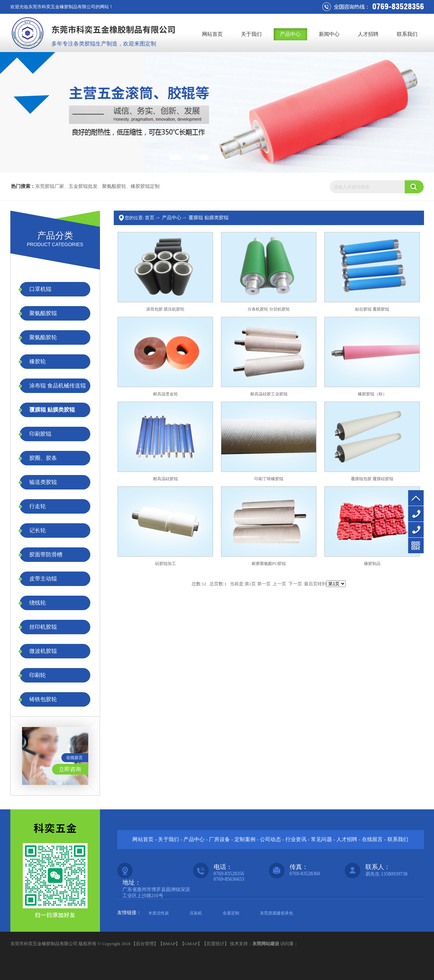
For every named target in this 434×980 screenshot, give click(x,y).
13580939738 (416, 530)
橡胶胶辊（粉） (372, 394)
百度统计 (215, 944)
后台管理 (145, 944)
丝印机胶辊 (43, 627)
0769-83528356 (416, 514)
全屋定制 (231, 913)
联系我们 (407, 34)
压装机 (196, 913)
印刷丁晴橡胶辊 (269, 479)
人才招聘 (368, 34)
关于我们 (251, 34)
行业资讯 (296, 839)
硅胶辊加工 (165, 564)
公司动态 (270, 839)
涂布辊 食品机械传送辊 (58, 386)
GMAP (191, 944)
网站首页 (212, 34)
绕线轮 (38, 603)
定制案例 (245, 839)
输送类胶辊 (43, 482)
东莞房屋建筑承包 (276, 913)
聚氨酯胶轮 (114, 186)
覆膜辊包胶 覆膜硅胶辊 (372, 479)
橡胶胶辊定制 (145, 186)
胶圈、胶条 (43, 458)
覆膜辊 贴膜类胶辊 (52, 410)
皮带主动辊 (43, 579)
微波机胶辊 (43, 651)
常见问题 (321, 839)
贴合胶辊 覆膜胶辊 (372, 309)
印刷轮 (38, 675)
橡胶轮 (38, 361)
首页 (150, 218)
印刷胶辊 (40, 434)
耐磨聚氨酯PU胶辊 (269, 564)
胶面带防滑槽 (46, 554)
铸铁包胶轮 (43, 699)
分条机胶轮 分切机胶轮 (269, 309)
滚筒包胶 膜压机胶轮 (165, 309)
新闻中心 (329, 34)
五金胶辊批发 (83, 186)
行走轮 (38, 506)
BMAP (169, 944)
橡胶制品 (372, 564)
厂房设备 (219, 839)
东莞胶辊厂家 (50, 186)
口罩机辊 (40, 289)
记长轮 (38, 530)
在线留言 (74, 758)
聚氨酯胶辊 (43, 313)
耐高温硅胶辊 (165, 479)
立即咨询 (70, 769)
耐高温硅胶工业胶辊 (269, 394)
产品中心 (290, 34)
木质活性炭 (159, 913)
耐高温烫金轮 (165, 394)
